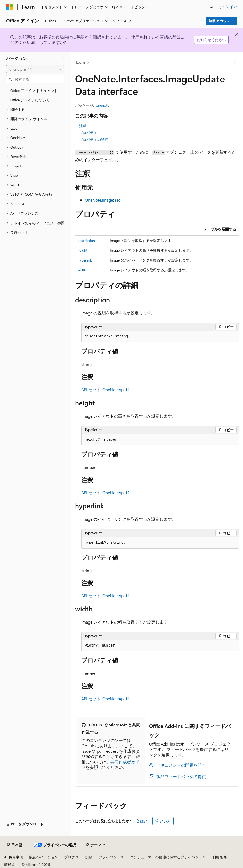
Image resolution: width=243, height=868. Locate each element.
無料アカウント (221, 21)
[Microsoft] (10, 7)
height (82, 250)
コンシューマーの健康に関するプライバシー (166, 857)
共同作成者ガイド (110, 764)
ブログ (70, 857)
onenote (103, 105)
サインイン (228, 7)
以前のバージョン (44, 857)
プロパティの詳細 (94, 139)
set (117, 200)
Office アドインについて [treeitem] (30, 100)
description (86, 240)
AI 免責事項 (14, 857)
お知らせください (211, 40)
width (82, 270)
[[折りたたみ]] (63, 58)
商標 (8, 865)
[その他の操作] (234, 62)
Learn (80, 62)
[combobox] (35, 69)
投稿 (89, 857)
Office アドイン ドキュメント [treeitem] (34, 91)
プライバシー (109, 857)
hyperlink (85, 260)
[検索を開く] (212, 7)
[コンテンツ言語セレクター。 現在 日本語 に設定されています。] (15, 845)
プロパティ (88, 132)
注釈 (83, 126)
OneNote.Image (99, 200)
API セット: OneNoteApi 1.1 (105, 390)
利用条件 (220, 857)
